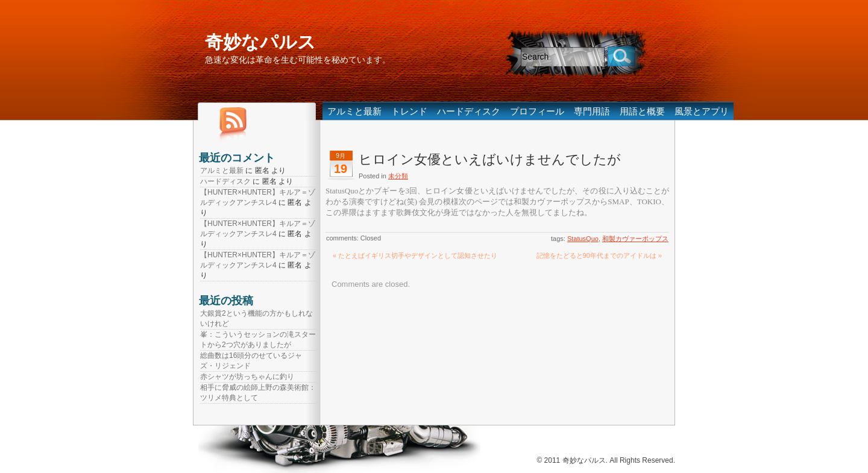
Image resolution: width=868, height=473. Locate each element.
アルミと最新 (354, 111)
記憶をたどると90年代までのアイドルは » (599, 255)
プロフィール (537, 111)
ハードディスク (469, 111)
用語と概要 (642, 111)
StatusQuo (583, 239)
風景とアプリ (702, 111)
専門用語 (592, 111)
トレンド (409, 111)
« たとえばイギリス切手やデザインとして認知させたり (415, 255)
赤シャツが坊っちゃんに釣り (247, 377)
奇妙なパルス (260, 42)
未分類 (398, 176)
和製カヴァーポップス (635, 239)
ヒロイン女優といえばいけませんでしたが (490, 159)
